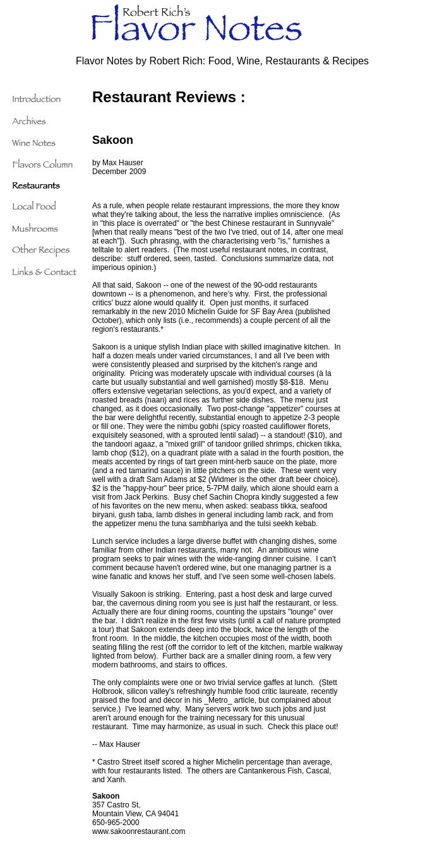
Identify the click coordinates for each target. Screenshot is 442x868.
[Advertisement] (400, 278)
